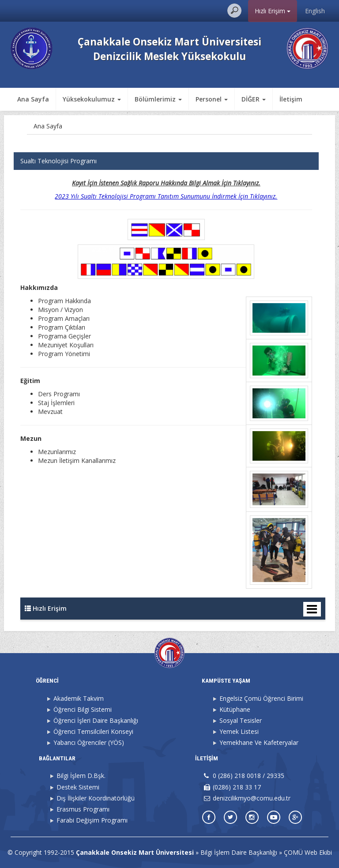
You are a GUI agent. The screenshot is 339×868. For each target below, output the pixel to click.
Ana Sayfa (33, 99)
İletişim (291, 99)
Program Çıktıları (62, 327)
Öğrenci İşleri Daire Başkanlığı (96, 720)
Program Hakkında (64, 301)
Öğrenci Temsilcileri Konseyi (93, 731)
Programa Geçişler (64, 336)
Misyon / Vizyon (60, 310)
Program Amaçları (64, 318)
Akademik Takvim (79, 698)
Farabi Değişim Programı (92, 820)
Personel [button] (212, 99)
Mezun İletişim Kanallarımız (77, 460)
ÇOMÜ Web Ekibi (308, 852)
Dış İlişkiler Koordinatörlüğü (96, 798)
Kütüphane (235, 709)
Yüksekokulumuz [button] (92, 99)
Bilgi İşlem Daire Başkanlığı (239, 852)
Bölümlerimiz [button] (158, 99)
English (315, 11)
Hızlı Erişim (273, 11)
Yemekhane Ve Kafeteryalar (259, 742)
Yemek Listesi (239, 731)
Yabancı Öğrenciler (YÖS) (89, 742)
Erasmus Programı (83, 809)
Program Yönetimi (64, 354)
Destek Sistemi (78, 787)
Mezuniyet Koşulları (66, 345)
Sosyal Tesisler (241, 720)
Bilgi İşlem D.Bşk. (81, 776)
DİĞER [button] (254, 99)
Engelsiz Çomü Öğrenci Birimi (261, 698)
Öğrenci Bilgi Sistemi (83, 709)
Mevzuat (50, 411)
